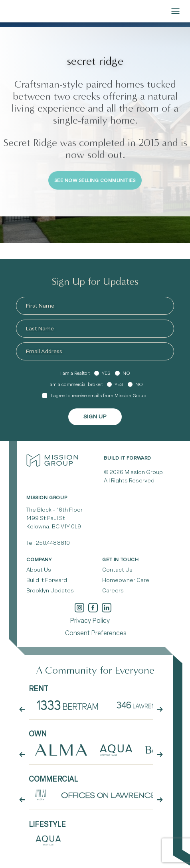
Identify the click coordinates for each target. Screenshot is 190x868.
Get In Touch (120, 560)
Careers (113, 591)
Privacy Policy (90, 621)
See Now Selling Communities (95, 180)
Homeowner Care (126, 580)
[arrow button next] (160, 709)
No (126, 373)
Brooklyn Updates (50, 591)
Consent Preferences (96, 633)
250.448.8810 (53, 543)
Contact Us (117, 570)
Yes (106, 373)
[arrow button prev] (22, 709)
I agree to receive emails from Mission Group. (99, 396)
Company (39, 560)
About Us (39, 570)
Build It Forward (47, 580)
